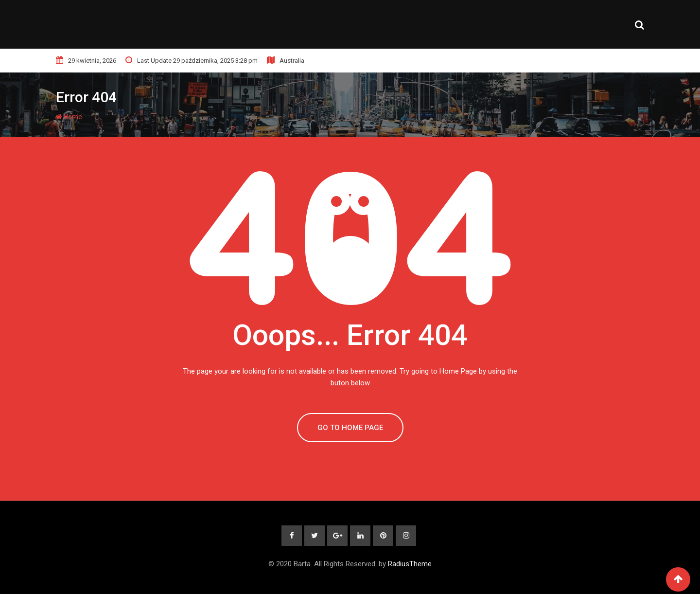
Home (69, 117)
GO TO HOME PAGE (350, 428)
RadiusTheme (410, 564)
